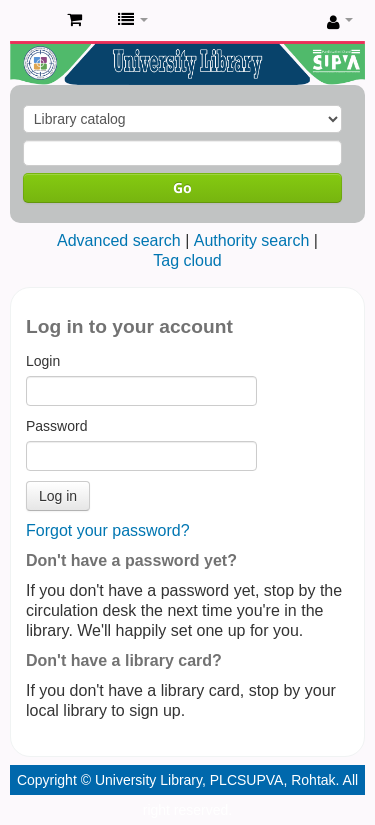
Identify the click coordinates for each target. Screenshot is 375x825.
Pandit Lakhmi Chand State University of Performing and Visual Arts (31, 21)
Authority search (252, 240)
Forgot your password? (108, 530)
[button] (74, 20)
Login (43, 361)
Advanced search (119, 240)
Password (56, 426)
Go (182, 187)
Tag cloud (187, 260)
